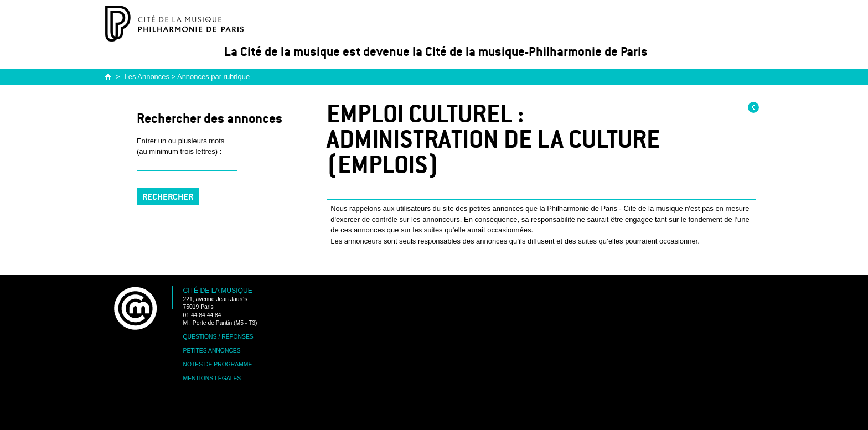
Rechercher (168, 197)
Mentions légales (212, 378)
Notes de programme (218, 364)
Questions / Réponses (218, 337)
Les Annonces (147, 77)
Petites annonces (212, 351)
